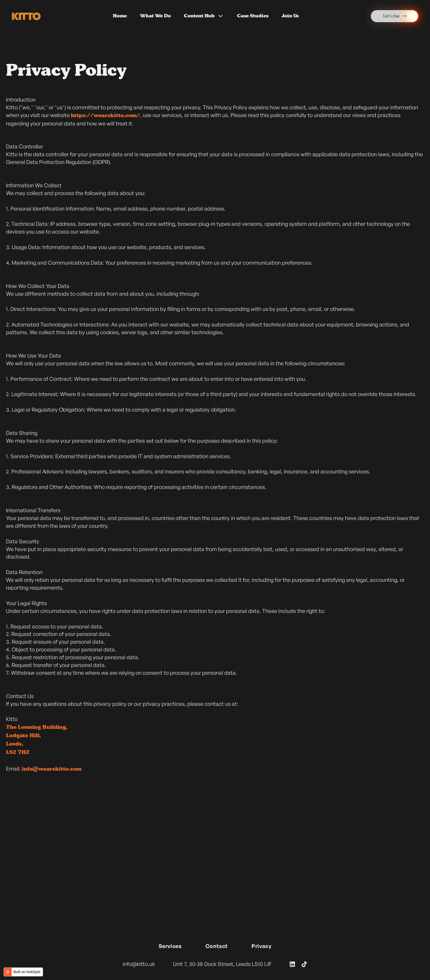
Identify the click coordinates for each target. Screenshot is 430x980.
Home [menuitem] (120, 16)
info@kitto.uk (139, 964)
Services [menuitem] (170, 946)
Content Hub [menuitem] (204, 16)
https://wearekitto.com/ (105, 116)
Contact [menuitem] (217, 946)
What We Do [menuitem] (155, 16)
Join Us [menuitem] (290, 16)
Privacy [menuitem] (261, 946)
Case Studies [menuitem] (253, 16)
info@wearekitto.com (52, 769)
